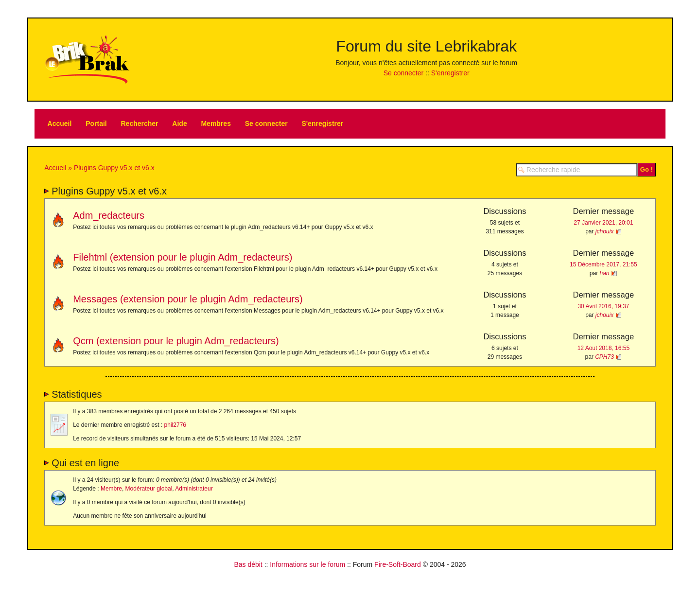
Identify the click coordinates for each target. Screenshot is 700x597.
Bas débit (248, 564)
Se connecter (404, 73)
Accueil (60, 123)
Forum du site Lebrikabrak (426, 46)
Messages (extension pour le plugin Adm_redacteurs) (188, 299)
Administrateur (194, 489)
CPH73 (604, 357)
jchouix (604, 231)
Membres (216, 123)
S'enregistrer (450, 73)
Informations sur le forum (307, 564)
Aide (179, 123)
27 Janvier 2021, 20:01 (603, 223)
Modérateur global (149, 489)
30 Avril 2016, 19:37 (603, 306)
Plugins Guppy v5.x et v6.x (114, 168)
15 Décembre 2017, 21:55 (604, 264)
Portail (96, 123)
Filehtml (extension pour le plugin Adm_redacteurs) (183, 257)
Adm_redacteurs (109, 215)
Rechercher (140, 123)
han (605, 273)
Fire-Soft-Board (398, 564)
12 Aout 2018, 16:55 (604, 348)
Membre (111, 489)
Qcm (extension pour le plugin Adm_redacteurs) (176, 341)
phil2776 (175, 425)
